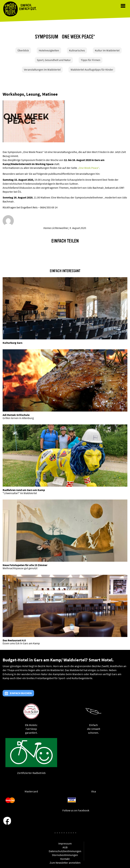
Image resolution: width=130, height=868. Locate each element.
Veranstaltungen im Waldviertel (42, 70)
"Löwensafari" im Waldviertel (20, 493)
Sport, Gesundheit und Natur (54, 60)
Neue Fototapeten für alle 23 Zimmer (25, 565)
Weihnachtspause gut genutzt (20, 568)
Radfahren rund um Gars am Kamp (24, 490)
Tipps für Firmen (91, 60)
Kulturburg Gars (12, 343)
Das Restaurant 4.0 (14, 640)
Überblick (23, 50)
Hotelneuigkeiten (49, 50)
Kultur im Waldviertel (107, 50)
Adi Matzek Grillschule (16, 415)
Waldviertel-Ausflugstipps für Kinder (92, 70)
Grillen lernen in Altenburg (18, 418)
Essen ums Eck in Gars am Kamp (21, 643)
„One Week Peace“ (88, 168)
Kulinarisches (77, 50)
